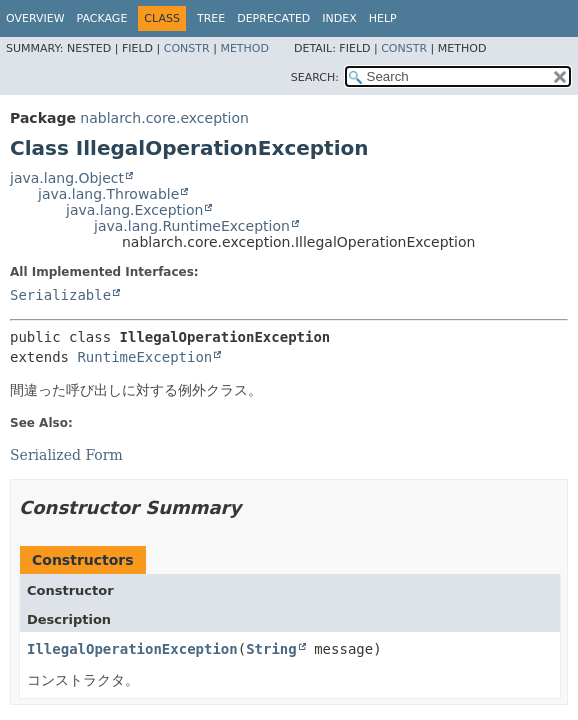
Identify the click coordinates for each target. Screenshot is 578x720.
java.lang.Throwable (108, 194)
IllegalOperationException (132, 649)
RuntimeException (144, 357)
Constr (187, 48)
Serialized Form (66, 455)
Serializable (60, 295)
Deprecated (273, 18)
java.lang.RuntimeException (192, 226)
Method (244, 48)
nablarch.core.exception (164, 118)
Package (102, 18)
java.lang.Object (67, 178)
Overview (35, 18)
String (271, 649)
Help (383, 18)
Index (339, 18)
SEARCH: (315, 77)
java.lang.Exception (134, 210)
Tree (211, 18)
